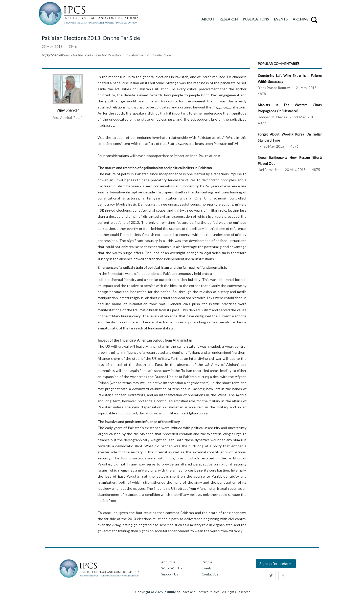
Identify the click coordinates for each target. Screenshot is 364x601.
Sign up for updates (276, 563)
